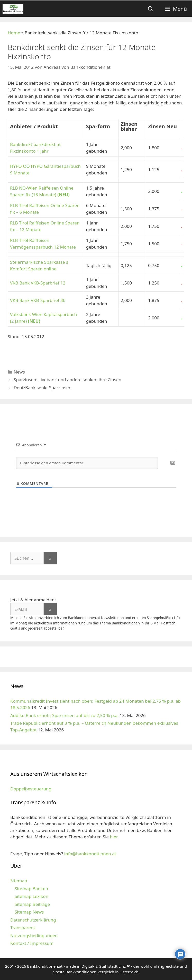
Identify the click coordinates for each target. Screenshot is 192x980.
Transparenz (23, 928)
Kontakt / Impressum (32, 943)
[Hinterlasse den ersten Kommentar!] (87, 463)
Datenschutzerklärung (33, 920)
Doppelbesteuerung (31, 789)
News (19, 372)
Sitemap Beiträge (32, 904)
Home (14, 33)
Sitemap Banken (31, 889)
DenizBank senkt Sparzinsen (43, 388)
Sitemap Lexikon (31, 896)
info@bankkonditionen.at (90, 854)
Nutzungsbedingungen (34, 935)
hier (114, 837)
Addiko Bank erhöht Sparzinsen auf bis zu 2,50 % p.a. (64, 715)
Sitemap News (29, 912)
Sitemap (19, 881)
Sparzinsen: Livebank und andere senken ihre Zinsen (67, 380)
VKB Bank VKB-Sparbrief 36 (38, 300)
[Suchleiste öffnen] (151, 9)
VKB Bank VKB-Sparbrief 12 (38, 283)
